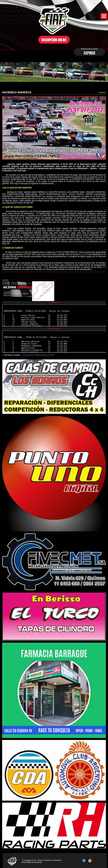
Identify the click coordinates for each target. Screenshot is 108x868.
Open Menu (104, 16)
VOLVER (5, 280)
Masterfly (38, 862)
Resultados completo (12, 355)
